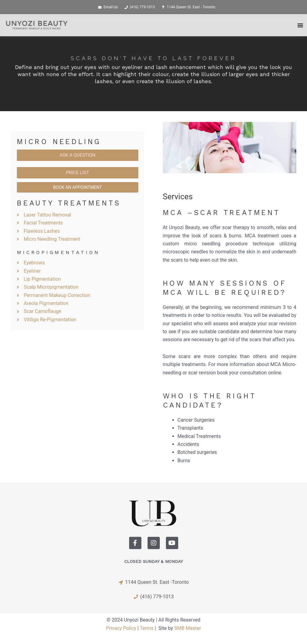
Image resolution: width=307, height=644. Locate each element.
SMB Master (188, 628)
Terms (147, 628)
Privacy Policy (121, 628)
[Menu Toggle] (300, 25)
